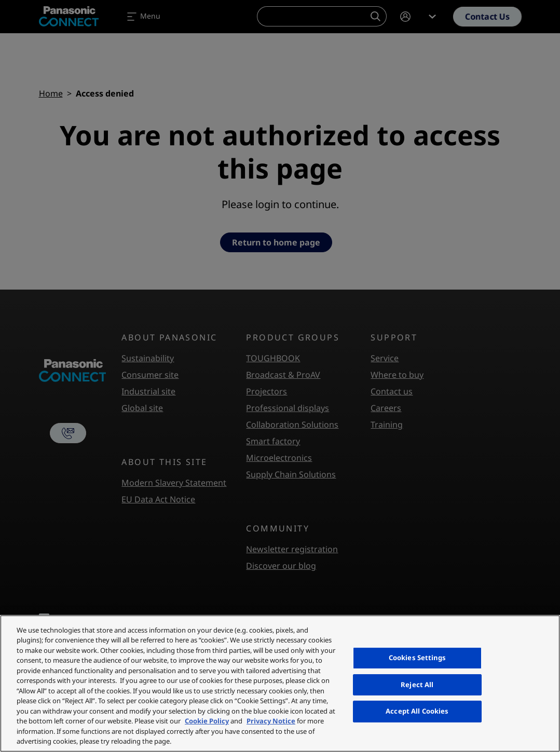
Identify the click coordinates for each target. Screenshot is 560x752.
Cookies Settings (417, 658)
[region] (280, 683)
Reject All (417, 685)
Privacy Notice (271, 721)
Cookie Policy (207, 721)
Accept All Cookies (417, 711)
